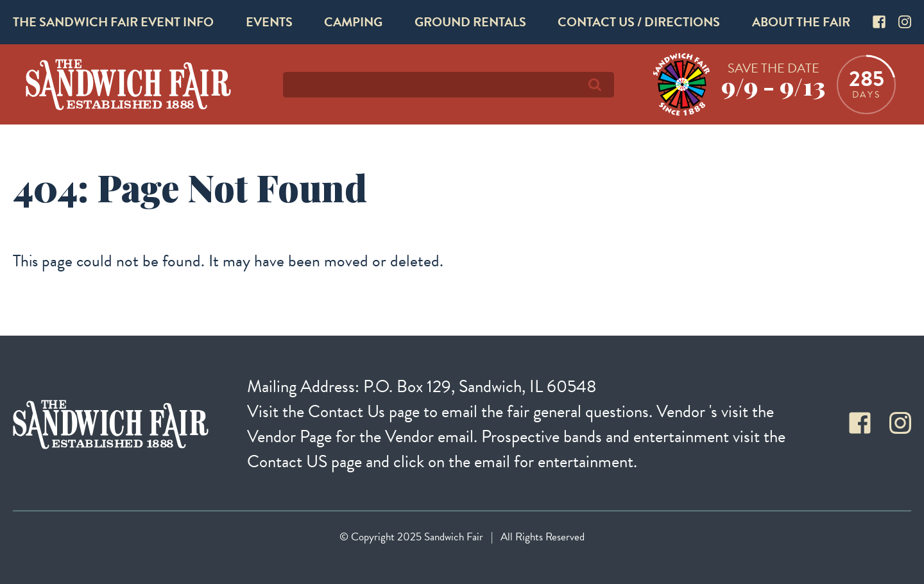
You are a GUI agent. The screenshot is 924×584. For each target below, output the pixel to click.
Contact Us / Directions (639, 22)
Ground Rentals (470, 22)
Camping (353, 22)
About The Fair (801, 22)
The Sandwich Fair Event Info (113, 22)
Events (269, 22)
